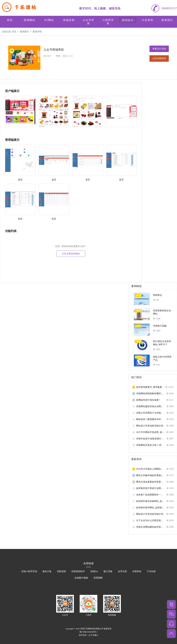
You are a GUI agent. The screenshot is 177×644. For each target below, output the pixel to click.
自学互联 (122, 571)
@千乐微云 (93, 635)
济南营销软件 (78, 571)
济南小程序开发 (29, 571)
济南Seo (94, 571)
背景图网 (98, 578)
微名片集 (47, 571)
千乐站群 (151, 571)
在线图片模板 (81, 578)
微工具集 (108, 571)
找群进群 (61, 571)
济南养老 (137, 571)
